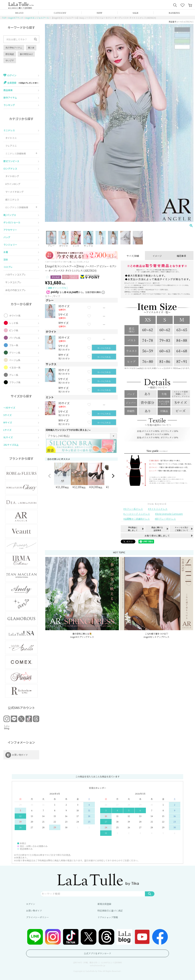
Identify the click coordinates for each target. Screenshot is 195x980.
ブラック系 (15, 382)
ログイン (31, 904)
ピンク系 (14, 330)
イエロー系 (15, 367)
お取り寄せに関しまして (157, 536)
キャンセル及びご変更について (181, 529)
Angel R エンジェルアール (37, 18)
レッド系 (14, 323)
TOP (4, 18)
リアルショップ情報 (108, 917)
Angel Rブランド (16, 18)
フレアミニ (11, 146)
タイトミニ (11, 138)
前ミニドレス (12, 199)
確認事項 (181, 256)
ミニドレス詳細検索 (16, 153)
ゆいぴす (10, 60)
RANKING (174, 13)
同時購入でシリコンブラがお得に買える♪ (69, 430)
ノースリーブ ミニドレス (137, 514)
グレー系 (14, 375)
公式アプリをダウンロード (97, 953)
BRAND (19, 13)
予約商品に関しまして (133, 529)
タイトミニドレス (158, 509)
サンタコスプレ (13, 282)
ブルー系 (14, 345)
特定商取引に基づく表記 (110, 910)
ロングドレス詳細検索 (17, 207)
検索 (150, 894)
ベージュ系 (15, 360)
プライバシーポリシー (37, 917)
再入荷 (31, 48)
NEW (100, 13)
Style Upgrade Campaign (169, 514)
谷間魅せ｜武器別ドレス (137, 519)
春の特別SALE (26, 54)
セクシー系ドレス (134, 509)
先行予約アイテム (14, 48)
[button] (50, 476)
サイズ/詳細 (133, 256)
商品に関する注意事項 (157, 529)
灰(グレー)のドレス (166, 519)
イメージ (157, 256)
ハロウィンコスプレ (16, 274)
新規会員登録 (104, 904)
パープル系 (15, 338)
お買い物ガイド (34, 910)
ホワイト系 (15, 315)
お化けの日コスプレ (16, 290)
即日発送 (10, 54)
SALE (136, 13)
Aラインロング (13, 184)
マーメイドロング (14, 192)
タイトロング (12, 176)
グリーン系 (15, 353)
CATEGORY (60, 13)
